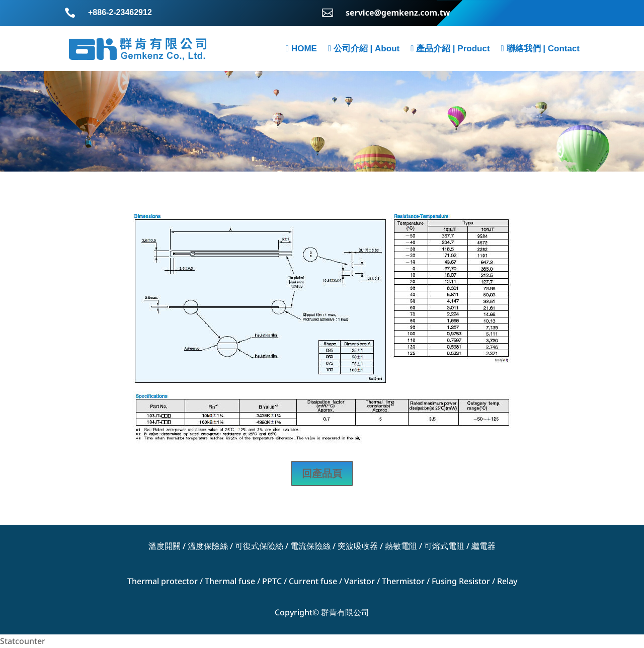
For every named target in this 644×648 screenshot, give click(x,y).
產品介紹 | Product (450, 49)
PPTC (272, 581)
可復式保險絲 (259, 546)
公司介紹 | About (364, 49)
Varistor (359, 581)
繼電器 (484, 546)
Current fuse (313, 581)
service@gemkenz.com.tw (398, 13)
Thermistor (403, 581)
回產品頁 (322, 473)
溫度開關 (165, 546)
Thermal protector (163, 581)
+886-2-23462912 (120, 12)
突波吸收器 (358, 546)
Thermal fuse (230, 581)
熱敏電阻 (401, 546)
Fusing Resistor (461, 581)
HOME (301, 49)
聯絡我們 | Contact (540, 49)
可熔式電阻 (444, 546)
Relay (507, 581)
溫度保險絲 (208, 546)
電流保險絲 (310, 546)
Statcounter (23, 641)
